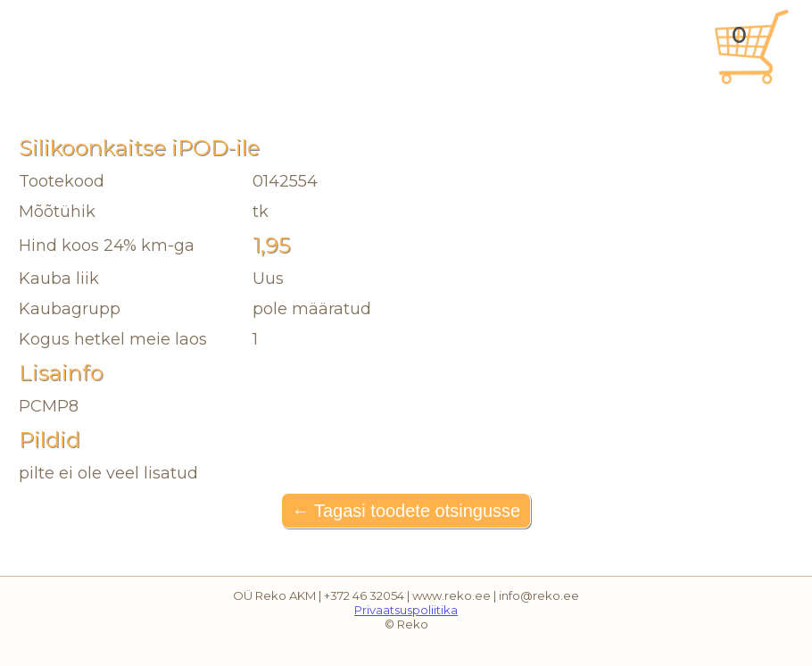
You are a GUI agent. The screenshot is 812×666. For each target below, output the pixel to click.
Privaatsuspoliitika (406, 610)
